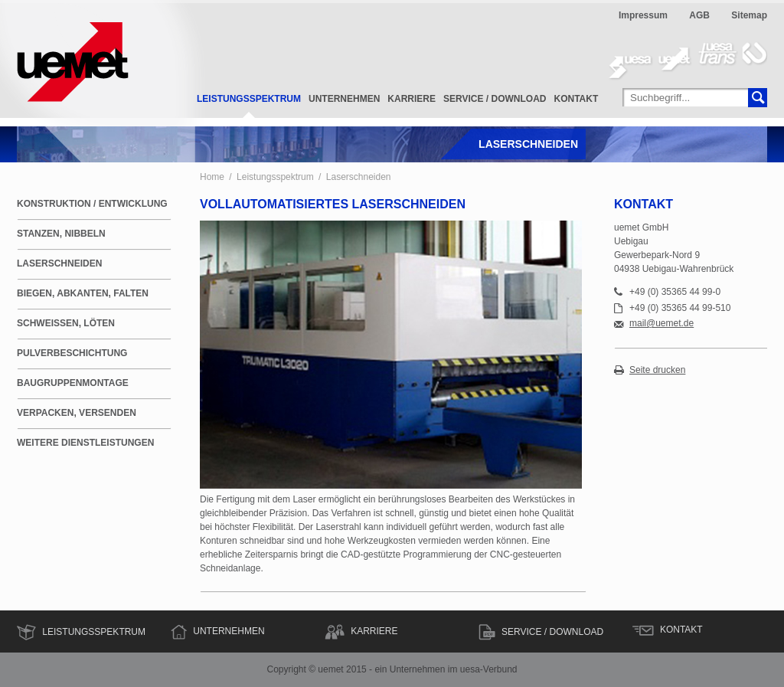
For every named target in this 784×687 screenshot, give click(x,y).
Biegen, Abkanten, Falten (83, 293)
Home (212, 177)
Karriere (412, 99)
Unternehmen (344, 99)
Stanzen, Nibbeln (61, 234)
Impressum (643, 15)
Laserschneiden (359, 177)
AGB (699, 15)
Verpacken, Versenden (77, 413)
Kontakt (577, 99)
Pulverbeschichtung (72, 353)
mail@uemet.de (661, 324)
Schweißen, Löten (66, 323)
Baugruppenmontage (73, 383)
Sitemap (749, 15)
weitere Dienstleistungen (85, 443)
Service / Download (495, 99)
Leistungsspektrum (249, 99)
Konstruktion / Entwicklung (92, 204)
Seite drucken (657, 370)
